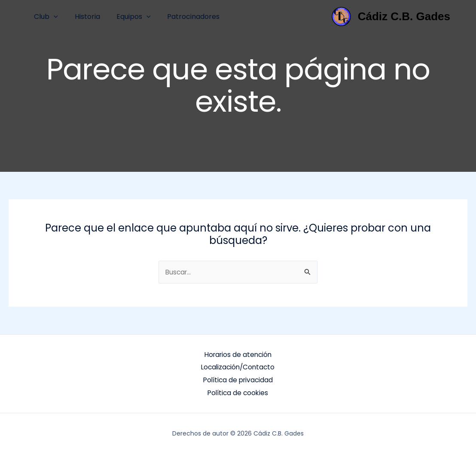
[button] (52, 17)
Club (45, 17)
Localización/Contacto (238, 366)
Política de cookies (238, 390)
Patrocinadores (183, 17)
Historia (83, 17)
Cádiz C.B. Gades (404, 16)
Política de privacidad (238, 378)
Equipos (127, 17)
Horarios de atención (238, 354)
